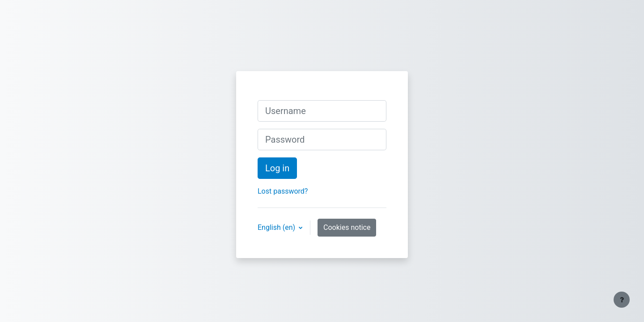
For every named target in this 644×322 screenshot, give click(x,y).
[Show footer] (622, 300)
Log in (277, 168)
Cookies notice (347, 227)
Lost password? (283, 191)
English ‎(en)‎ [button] (277, 227)
